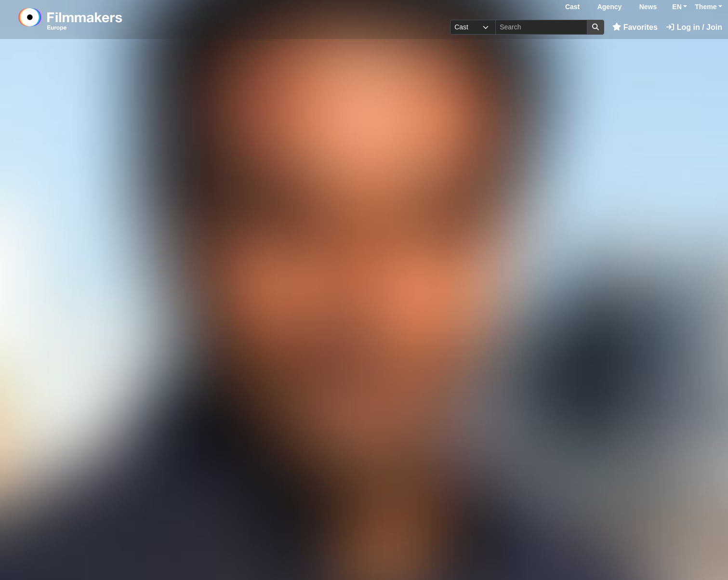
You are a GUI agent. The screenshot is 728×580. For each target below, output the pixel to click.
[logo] (94, 19)
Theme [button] (706, 7)
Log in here (575, 550)
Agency (610, 7)
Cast (572, 7)
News (648, 7)
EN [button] (677, 7)
